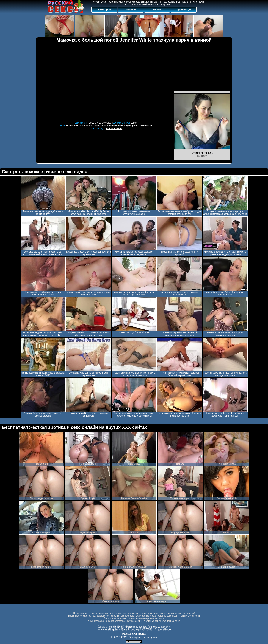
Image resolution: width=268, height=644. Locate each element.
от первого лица (113, 126)
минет (70, 126)
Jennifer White (114, 128)
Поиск (157, 10)
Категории (104, 10)
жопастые (146, 126)
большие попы (83, 126)
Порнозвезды (183, 10)
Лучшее (131, 10)
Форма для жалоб (134, 634)
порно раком (132, 126)
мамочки (98, 126)
